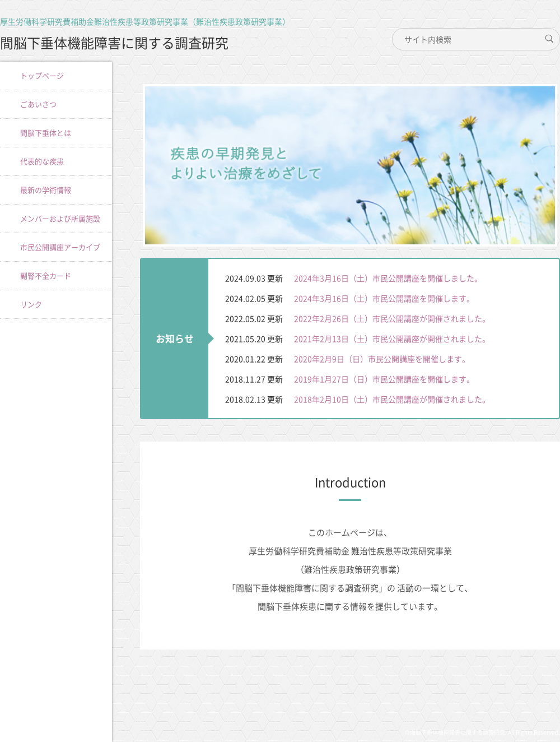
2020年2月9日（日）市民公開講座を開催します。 (382, 359)
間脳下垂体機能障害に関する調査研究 (114, 43)
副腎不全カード (46, 275)
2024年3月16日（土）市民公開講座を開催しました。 (388, 278)
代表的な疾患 (42, 161)
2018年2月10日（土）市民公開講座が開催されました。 (392, 399)
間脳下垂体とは (46, 133)
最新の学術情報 (46, 190)
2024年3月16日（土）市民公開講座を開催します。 (384, 298)
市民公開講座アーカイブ (60, 247)
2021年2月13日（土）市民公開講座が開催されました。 (392, 338)
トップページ (42, 75)
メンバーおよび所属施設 (60, 218)
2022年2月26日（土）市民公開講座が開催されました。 (392, 318)
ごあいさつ (38, 104)
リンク (31, 304)
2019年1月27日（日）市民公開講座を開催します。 (384, 379)
